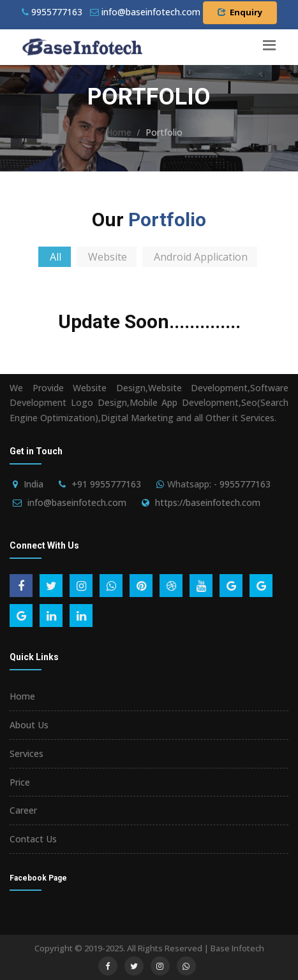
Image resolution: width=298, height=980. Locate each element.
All (56, 257)
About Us (29, 725)
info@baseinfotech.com (77, 502)
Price (20, 782)
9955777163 (52, 12)
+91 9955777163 (106, 484)
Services (26, 753)
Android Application (201, 257)
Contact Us (33, 839)
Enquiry (240, 12)
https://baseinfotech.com (208, 502)
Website (108, 257)
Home (119, 132)
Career (23, 810)
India (34, 484)
